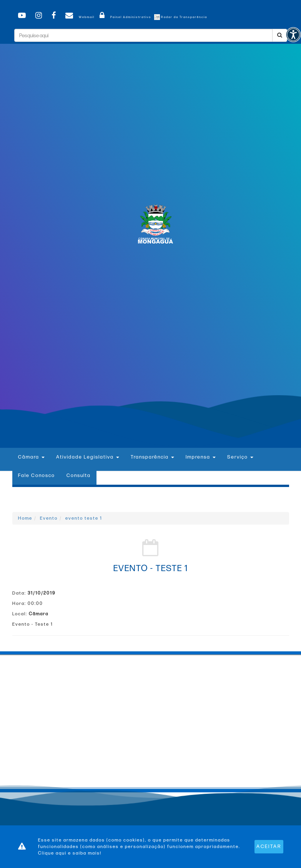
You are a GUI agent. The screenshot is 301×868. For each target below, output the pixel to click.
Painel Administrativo (124, 17)
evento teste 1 (84, 518)
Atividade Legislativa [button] (88, 457)
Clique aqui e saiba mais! (70, 853)
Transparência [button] (152, 457)
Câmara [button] (31, 457)
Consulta (79, 475)
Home (25, 518)
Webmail (79, 17)
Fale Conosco (37, 475)
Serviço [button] (240, 457)
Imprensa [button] (201, 457)
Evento (49, 518)
